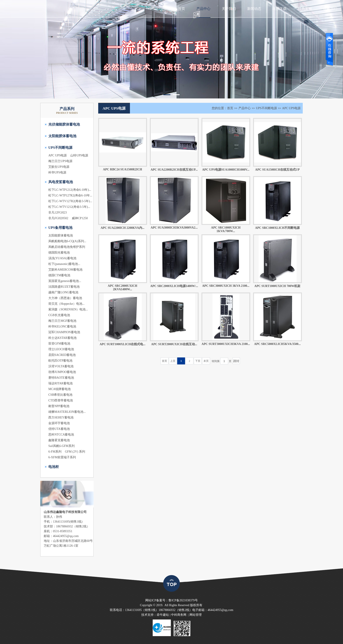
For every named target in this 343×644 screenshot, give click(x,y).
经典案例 (305, 9)
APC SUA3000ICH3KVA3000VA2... (174, 228)
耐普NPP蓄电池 (59, 406)
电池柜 (54, 467)
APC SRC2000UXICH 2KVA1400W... (123, 288)
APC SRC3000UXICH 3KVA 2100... (226, 286)
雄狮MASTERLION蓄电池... (67, 412)
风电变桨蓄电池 (61, 182)
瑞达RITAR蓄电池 (60, 383)
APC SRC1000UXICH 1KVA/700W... (226, 229)
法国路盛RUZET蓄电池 (64, 287)
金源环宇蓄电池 (59, 423)
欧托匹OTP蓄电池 (60, 361)
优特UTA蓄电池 (59, 429)
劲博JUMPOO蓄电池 (62, 372)
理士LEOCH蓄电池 (61, 349)
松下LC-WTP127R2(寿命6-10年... (70, 195)
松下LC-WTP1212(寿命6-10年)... (70, 190)
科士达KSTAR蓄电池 (62, 338)
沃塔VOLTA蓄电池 (61, 366)
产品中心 (203, 9)
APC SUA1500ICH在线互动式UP (277, 170)
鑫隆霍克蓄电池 (59, 440)
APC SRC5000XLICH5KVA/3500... (277, 344)
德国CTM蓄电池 (59, 275)
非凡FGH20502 (58, 218)
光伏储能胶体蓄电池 (64, 124)
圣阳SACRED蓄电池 (62, 355)
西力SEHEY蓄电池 (61, 417)
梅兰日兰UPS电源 (60, 161)
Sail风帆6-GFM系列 (61, 446)
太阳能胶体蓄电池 (62, 136)
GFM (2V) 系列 (75, 452)
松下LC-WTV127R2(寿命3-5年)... (70, 201)
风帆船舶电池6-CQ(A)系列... (67, 241)
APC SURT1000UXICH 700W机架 (277, 286)
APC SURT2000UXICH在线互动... (174, 344)
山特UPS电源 (79, 155)
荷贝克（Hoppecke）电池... (66, 304)
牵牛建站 (163, 615)
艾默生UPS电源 (59, 167)
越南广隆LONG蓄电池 (63, 292)
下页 (198, 361)
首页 (182, 9)
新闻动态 (254, 9)
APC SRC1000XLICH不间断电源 (277, 228)
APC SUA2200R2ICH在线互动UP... (174, 170)
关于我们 (229, 9)
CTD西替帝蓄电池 (61, 400)
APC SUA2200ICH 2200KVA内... (122, 228)
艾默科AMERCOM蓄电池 (65, 270)
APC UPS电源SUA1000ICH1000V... (226, 170)
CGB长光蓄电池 (59, 315)
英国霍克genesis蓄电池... (65, 281)
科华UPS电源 (57, 172)
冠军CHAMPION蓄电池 (64, 332)
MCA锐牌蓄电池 (59, 389)
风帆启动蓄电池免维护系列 (67, 247)
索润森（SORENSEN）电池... (68, 309)
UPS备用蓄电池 (60, 228)
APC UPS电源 (58, 155)
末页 (206, 361)
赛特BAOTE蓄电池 (61, 378)
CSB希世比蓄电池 (60, 395)
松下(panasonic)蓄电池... (64, 264)
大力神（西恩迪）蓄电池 (65, 298)
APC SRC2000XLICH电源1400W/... (174, 286)
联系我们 (330, 9)
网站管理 (196, 615)
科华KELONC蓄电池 (62, 326)
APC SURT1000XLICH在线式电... (122, 344)
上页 (173, 361)
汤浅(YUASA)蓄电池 (62, 258)
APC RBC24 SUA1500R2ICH (123, 169)
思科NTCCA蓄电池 (61, 435)
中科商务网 (179, 615)
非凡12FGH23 (58, 213)
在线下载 (280, 9)
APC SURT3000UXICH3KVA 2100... (226, 344)
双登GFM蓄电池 (59, 344)
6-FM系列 (55, 452)
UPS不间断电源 (60, 148)
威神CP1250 (80, 218)
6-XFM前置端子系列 (62, 457)
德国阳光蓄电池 (59, 253)
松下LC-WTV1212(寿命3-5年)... (69, 207)
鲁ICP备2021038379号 (183, 600)
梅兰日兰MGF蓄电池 (62, 321)
